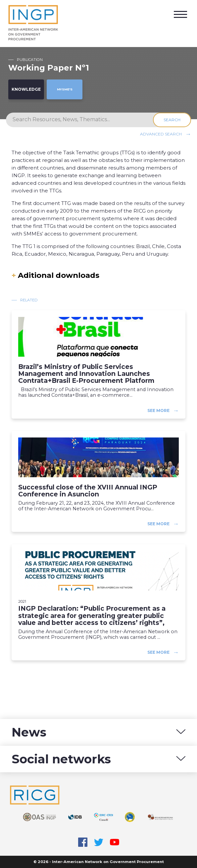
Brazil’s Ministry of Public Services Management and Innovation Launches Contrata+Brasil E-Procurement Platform (86, 374)
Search (172, 120)
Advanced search (161, 134)
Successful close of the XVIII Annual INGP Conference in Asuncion (88, 491)
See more (158, 410)
